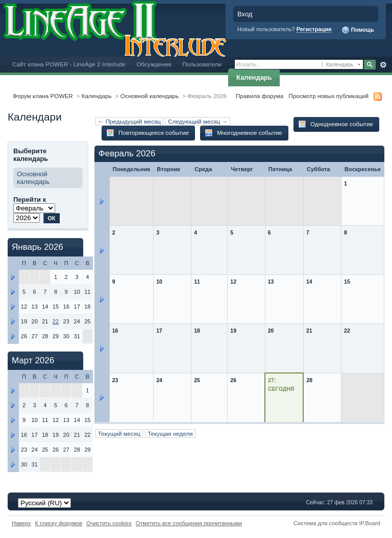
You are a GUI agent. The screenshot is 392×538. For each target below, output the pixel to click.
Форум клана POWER (43, 96)
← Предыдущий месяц (129, 121)
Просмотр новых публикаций (328, 96)
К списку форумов (59, 523)
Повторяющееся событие (148, 133)
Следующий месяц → (198, 121)
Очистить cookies (109, 523)
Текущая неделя (170, 434)
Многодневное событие (243, 133)
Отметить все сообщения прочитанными (189, 523)
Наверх (21, 523)
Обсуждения (154, 64)
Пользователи (202, 64)
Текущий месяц (119, 434)
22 (56, 321)
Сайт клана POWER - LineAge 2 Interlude (69, 64)
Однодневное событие (336, 124)
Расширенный (383, 65)
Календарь (254, 77)
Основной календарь (150, 96)
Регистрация (314, 29)
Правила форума (260, 96)
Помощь (358, 30)
